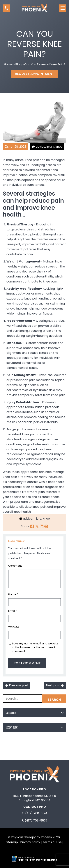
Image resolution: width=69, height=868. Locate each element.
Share (25, 526)
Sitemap (12, 842)
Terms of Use (52, 842)
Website (14, 627)
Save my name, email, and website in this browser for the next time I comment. (35, 647)
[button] (6, 8)
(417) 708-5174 (36, 813)
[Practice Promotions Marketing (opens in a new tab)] (37, 860)
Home (8, 64)
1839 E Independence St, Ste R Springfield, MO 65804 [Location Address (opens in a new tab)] (35, 798)
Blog (18, 64)
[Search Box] (34, 699)
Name (13, 594)
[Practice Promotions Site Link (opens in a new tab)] (15, 859)
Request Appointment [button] (34, 74)
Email (13, 611)
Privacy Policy (30, 842)
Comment (16, 566)
